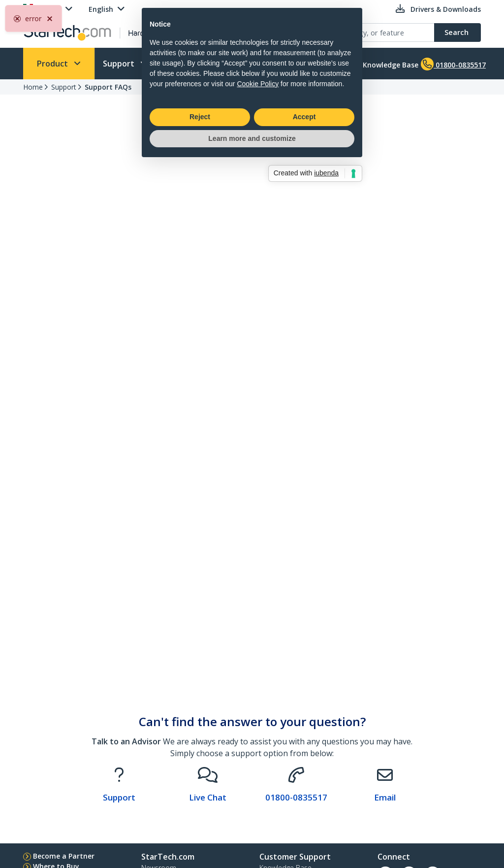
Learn (252, 64)
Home (33, 87)
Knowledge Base (383, 64)
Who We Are (188, 64)
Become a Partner (64, 856)
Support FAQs (108, 87)
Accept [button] (304, 468)
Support (120, 64)
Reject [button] (200, 468)
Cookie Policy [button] (258, 435)
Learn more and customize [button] (252, 490)
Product (53, 64)
